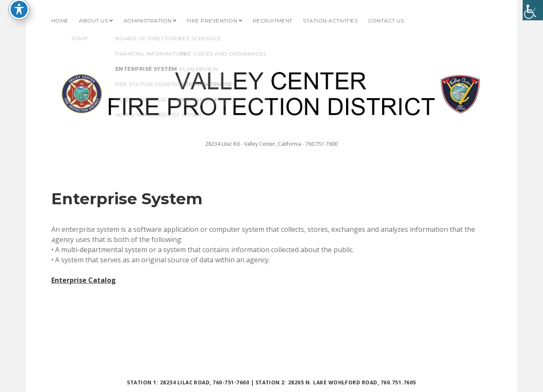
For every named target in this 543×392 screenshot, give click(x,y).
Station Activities (330, 21)
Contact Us (386, 21)
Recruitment (273, 21)
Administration (148, 21)
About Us (93, 21)
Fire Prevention (212, 21)
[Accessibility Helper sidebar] (533, 10)
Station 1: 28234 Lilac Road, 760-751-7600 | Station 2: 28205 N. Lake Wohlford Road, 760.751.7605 (271, 382)
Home (60, 21)
